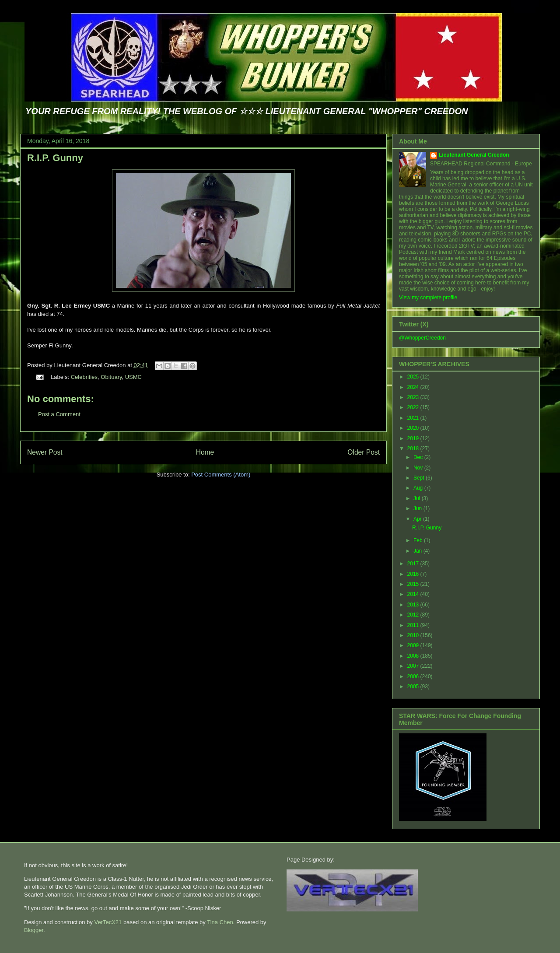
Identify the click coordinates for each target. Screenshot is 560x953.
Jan (418, 551)
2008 (414, 656)
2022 (414, 407)
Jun (418, 508)
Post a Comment (59, 414)
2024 (414, 387)
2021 (414, 418)
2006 (414, 676)
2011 (414, 625)
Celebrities (84, 377)
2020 (414, 428)
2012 (414, 615)
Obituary (111, 377)
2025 (414, 377)
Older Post (364, 452)
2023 (414, 397)
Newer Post (45, 452)
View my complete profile (428, 298)
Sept (420, 478)
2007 (414, 666)
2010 (414, 635)
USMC (133, 377)
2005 (414, 687)
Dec (419, 457)
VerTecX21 (108, 922)
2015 (414, 584)
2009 (414, 645)
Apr (418, 519)
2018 (414, 448)
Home (205, 452)
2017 (414, 564)
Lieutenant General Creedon (474, 155)
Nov (419, 468)
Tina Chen (220, 922)
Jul (418, 498)
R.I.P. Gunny (55, 158)
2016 (414, 574)
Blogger (34, 930)
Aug (419, 488)
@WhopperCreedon (422, 338)
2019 (414, 438)
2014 (414, 594)
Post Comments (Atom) (221, 475)
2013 (414, 605)
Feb (419, 540)
